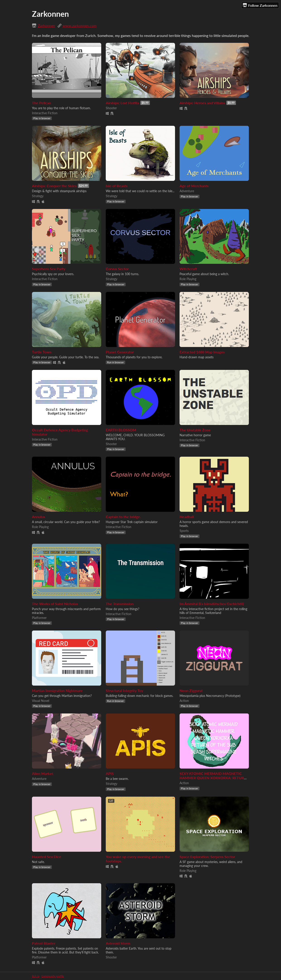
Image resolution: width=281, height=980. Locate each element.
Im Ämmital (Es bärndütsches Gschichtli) (212, 604)
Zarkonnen (46, 25)
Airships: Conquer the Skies (54, 186)
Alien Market (43, 773)
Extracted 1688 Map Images (202, 352)
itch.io (36, 976)
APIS (110, 773)
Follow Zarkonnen (260, 5)
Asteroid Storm (118, 943)
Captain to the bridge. (123, 517)
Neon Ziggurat (191, 690)
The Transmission (120, 604)
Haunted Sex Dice (47, 857)
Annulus (38, 517)
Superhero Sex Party (49, 269)
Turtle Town (42, 352)
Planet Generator (120, 352)
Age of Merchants (194, 186)
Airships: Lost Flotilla (122, 103)
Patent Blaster (44, 943)
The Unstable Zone (195, 430)
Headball (187, 517)
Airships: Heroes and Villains (202, 103)
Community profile (53, 976)
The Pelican (41, 103)
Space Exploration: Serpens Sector (207, 857)
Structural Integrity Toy (124, 690)
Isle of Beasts (117, 186)
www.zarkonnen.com (79, 25)
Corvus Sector (117, 269)
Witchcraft (188, 269)
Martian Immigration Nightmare (57, 690)
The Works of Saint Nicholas (55, 604)
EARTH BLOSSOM (121, 430)
